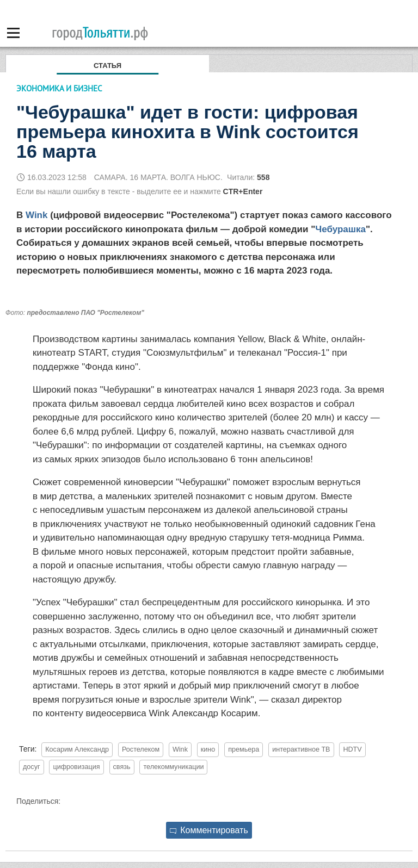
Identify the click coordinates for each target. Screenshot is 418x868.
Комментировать (209, 830)
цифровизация (76, 767)
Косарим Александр (77, 749)
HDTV (352, 749)
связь (122, 767)
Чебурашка (340, 229)
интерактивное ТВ (301, 749)
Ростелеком (141, 749)
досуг (32, 767)
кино (208, 749)
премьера (244, 749)
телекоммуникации (173, 767)
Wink (36, 215)
